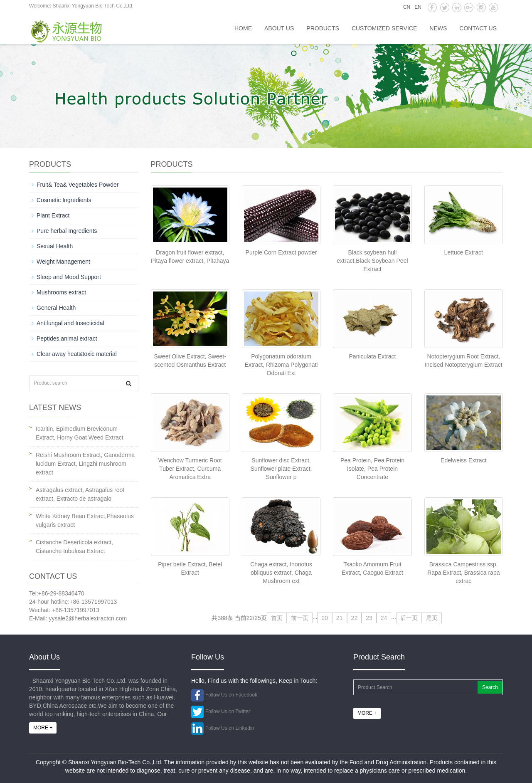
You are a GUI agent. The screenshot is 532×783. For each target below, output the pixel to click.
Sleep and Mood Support (69, 277)
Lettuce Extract (464, 252)
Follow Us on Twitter (228, 711)
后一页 (409, 618)
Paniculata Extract (373, 356)
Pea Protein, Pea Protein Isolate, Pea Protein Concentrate (372, 469)
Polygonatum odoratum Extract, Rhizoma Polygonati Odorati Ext (281, 365)
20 (325, 618)
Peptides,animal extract (67, 338)
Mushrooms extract (61, 292)
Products (323, 28)
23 (369, 618)
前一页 (300, 618)
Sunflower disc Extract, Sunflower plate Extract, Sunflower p (281, 469)
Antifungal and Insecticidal (70, 323)
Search (490, 687)
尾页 (432, 618)
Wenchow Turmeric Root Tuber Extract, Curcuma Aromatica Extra (190, 469)
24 (384, 618)
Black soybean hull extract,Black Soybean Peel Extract (372, 261)
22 (355, 618)
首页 (277, 618)
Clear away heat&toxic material (77, 354)
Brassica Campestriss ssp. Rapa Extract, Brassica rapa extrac (463, 573)
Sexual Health (55, 246)
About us (279, 28)
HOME (243, 28)
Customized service (384, 28)
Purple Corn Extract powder (281, 252)
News (438, 28)
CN (407, 7)
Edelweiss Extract (463, 460)
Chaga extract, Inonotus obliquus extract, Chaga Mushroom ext (281, 573)
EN (418, 7)
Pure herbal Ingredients (67, 231)
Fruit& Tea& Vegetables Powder (78, 185)
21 (340, 618)
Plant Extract (53, 215)
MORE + (43, 728)
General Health (56, 308)
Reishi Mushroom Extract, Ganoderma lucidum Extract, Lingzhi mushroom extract (85, 464)
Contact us (478, 28)
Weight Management (63, 262)
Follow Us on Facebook (231, 695)
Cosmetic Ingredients (64, 200)
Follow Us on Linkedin (230, 728)
